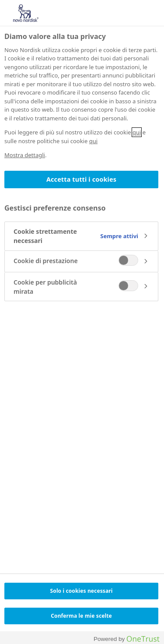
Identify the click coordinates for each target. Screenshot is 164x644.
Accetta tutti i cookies (81, 179)
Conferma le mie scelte (81, 616)
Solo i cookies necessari (82, 591)
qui (137, 132)
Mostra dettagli (25, 155)
